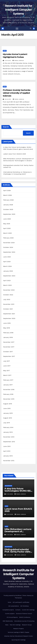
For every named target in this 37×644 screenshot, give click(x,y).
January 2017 (8, 385)
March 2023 (7, 285)
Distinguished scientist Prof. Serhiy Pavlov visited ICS (18, 552)
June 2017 (7, 366)
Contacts (18, 610)
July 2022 (7, 299)
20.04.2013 (8, 99)
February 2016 (8, 394)
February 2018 (8, 333)
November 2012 (9, 461)
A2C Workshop (24, 606)
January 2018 (8, 337)
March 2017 (7, 375)
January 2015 (8, 413)
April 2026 (7, 190)
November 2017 (9, 347)
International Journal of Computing (24, 621)
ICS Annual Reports (12, 617)
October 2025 (8, 209)
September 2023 (9, 276)
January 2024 (8, 271)
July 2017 (7, 361)
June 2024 (7, 257)
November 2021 (9, 304)
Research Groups (27, 625)
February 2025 (8, 238)
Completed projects (8, 610)
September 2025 (9, 214)
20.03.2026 (10, 555)
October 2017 (8, 352)
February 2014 (8, 427)
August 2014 (8, 418)
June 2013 (7, 446)
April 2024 (7, 262)
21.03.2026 (10, 535)
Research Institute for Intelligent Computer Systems (19, 10)
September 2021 (9, 314)
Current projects (10, 614)
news (5, 51)
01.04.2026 (10, 494)
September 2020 (9, 318)
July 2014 (7, 423)
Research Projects (18, 629)
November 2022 (9, 290)
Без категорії (8, 486)
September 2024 (9, 252)
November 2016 (9, 390)
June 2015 (7, 408)
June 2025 (7, 219)
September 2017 (9, 356)
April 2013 (7, 451)
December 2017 (9, 342)
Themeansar (18, 598)
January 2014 (8, 432)
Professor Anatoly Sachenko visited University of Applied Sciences (17, 93)
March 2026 (7, 195)
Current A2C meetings (28, 610)
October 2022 (8, 295)
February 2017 (8, 380)
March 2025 (7, 233)
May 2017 (6, 371)
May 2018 (6, 328)
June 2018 (7, 323)
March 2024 (7, 266)
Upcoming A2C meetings (19, 640)
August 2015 (8, 404)
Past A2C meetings (15, 625)
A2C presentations (14, 606)
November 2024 (9, 243)
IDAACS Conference (25, 617)
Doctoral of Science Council (24, 614)
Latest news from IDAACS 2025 (15, 154)
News (7, 625)
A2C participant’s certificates (21, 602)
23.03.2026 (10, 514)
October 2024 (8, 247)
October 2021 (8, 309)
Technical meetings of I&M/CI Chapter (19, 632)
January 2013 (8, 456)
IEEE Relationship (8, 621)
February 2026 (8, 200)
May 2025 (7, 224)
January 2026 (8, 205)
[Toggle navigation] (17, 29)
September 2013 (9, 442)
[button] (31, 28)
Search (6, 127)
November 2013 (9, 437)
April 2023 (7, 281)
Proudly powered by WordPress (13, 595)
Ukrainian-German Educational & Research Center (19, 636)
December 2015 (9, 399)
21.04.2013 (8, 61)
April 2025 (7, 228)
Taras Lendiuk (18, 61)
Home (10, 602)
